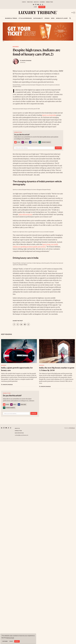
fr (72, 13)
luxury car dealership (49, 115)
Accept (17, 641)
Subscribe (42, 7)
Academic (42, 2)
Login (35, 7)
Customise (5, 641)
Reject (11, 641)
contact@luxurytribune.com (22, 435)
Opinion (47, 18)
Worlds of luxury (62, 18)
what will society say (25, 215)
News (53, 18)
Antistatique (72, 428)
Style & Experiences (25, 18)
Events (24, 2)
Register (58, 148)
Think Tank (30, 2)
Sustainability (38, 18)
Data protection (19, 433)
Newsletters (49, 2)
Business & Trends (11, 18)
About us (36, 2)
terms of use (10, 638)
